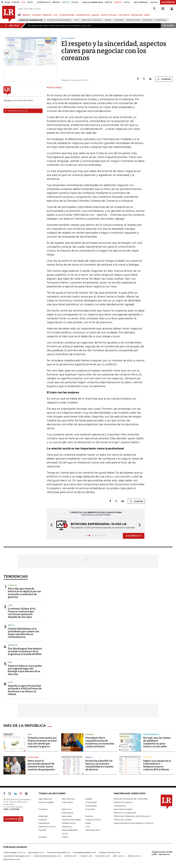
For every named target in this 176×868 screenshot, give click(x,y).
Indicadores (44, 823)
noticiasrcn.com (103, 856)
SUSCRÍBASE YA (134, 536)
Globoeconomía (93, 820)
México (11, 625)
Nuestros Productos (123, 802)
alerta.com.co (134, 856)
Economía (90, 809)
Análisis (89, 799)
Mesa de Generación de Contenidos (131, 799)
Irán (30, 734)
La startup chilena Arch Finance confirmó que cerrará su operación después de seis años (22, 613)
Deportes (148, 757)
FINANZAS (26, 15)
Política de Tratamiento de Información (132, 816)
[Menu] (20, 15)
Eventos (89, 816)
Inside (88, 823)
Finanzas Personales (71, 820)
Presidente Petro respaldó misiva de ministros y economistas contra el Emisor (100, 742)
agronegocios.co (36, 852)
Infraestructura (69, 823)
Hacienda (90, 734)
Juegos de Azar (133, 20)
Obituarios (67, 827)
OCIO (55, 15)
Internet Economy (47, 827)
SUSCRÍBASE (168, 2)
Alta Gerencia (68, 799)
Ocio (88, 827)
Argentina (13, 645)
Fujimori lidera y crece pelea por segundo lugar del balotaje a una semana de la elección (25, 670)
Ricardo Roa (161, 20)
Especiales (67, 816)
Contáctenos (120, 806)
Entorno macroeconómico (59, 20)
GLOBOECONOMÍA (67, 15)
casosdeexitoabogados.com (17, 856)
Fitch (77, 20)
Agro (10, 682)
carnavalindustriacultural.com (47, 856)
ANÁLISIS (95, 15)
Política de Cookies (123, 820)
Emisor (108, 20)
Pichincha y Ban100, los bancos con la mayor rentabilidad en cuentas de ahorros (99, 765)
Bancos (89, 757)
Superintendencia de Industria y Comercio (134, 823)
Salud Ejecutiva (93, 830)
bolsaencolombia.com (110, 852)
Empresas (43, 816)
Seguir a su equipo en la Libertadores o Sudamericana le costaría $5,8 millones (157, 765)
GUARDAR (164, 79)
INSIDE (147, 15)
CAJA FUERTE (124, 15)
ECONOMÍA (36, 15)
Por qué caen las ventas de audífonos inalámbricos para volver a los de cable (157, 742)
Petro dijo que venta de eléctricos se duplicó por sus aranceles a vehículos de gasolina (24, 593)
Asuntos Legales (46, 802)
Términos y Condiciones (125, 813)
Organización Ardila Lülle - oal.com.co (162, 853)
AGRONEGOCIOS (83, 15)
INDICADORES (137, 15)
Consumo (43, 809)
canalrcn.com (70, 856)
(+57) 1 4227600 (11, 809)
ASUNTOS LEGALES (109, 15)
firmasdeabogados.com (85, 852)
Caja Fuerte (67, 802)
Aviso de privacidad (123, 809)
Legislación (33, 757)
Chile (10, 605)
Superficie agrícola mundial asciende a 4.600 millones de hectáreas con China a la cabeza (25, 690)
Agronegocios (45, 799)
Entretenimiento (151, 734)
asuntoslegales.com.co (14, 852)
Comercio (12, 585)
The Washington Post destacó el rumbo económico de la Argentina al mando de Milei (25, 651)
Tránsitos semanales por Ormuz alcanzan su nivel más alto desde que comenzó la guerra (42, 742)
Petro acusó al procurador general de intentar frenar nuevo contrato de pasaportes (41, 765)
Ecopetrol (148, 20)
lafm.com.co (119, 856)
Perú (10, 662)
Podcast (42, 830)
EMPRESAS (47, 15)
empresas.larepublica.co (59, 852)
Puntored (119, 20)
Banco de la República (92, 20)
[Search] (154, 9)
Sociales (42, 837)
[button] (51, 525)
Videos (65, 837)
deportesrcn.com (12, 859)
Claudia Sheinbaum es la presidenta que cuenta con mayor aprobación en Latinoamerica (23, 633)
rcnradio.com (86, 856)
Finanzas (42, 820)
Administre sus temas (16, 111)
